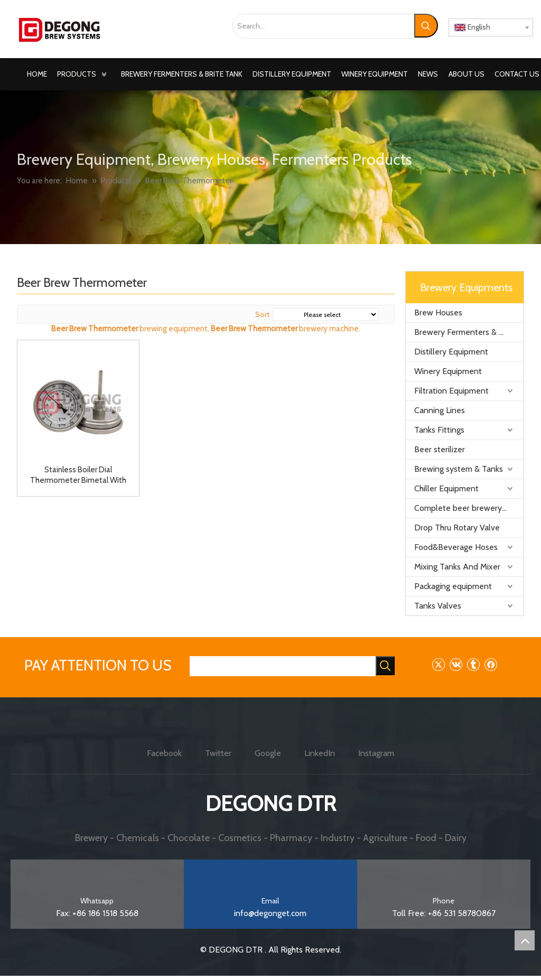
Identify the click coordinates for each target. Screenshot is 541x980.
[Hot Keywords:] (426, 26)
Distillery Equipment (451, 352)
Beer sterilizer (440, 449)
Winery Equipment (448, 371)
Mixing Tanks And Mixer (457, 567)
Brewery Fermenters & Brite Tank (469, 332)
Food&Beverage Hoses (456, 547)
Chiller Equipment (446, 488)
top (525, 940)
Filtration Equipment (451, 391)
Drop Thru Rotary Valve (457, 528)
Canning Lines (440, 410)
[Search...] (323, 26)
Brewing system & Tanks (459, 469)
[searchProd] (283, 666)
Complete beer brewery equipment (469, 508)
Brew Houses (438, 312)
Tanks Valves (438, 606)
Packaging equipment (453, 586)
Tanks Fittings (439, 430)
